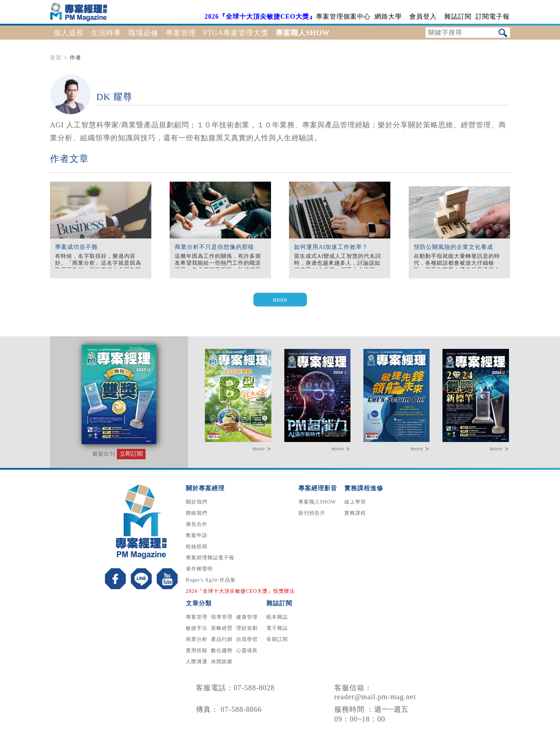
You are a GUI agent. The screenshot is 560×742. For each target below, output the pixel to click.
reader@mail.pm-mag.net (375, 697)
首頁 (56, 58)
